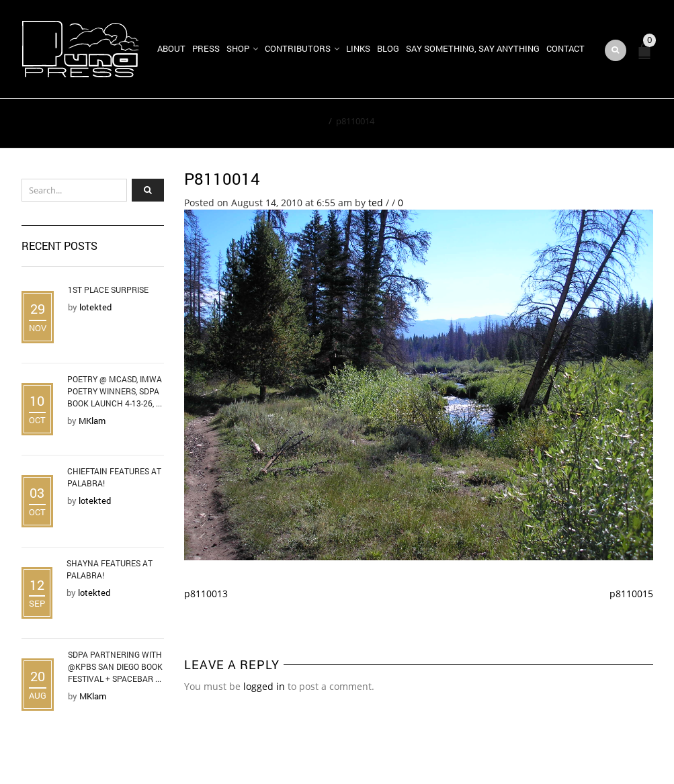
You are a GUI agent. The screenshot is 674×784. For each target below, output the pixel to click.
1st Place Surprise (108, 290)
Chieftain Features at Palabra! (114, 477)
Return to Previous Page (591, 124)
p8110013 (206, 594)
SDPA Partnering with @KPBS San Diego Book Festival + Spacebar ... (115, 666)
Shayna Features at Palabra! (110, 569)
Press (206, 48)
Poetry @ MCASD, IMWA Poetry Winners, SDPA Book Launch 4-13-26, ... (115, 391)
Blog (388, 48)
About (171, 48)
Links (358, 48)
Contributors (298, 48)
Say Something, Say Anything (473, 48)
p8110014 (222, 179)
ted (376, 203)
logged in (264, 686)
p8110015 (631, 594)
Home (312, 121)
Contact (565, 48)
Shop (238, 48)
